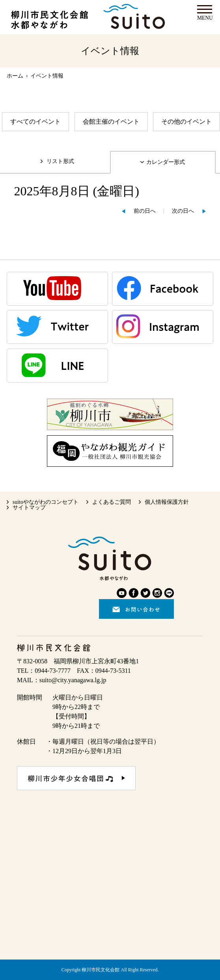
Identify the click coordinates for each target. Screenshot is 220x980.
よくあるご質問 (112, 502)
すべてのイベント (35, 122)
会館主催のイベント (111, 122)
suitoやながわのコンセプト (46, 502)
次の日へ (183, 211)
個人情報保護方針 (167, 502)
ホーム (15, 76)
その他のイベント (186, 122)
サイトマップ (29, 508)
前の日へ (145, 211)
